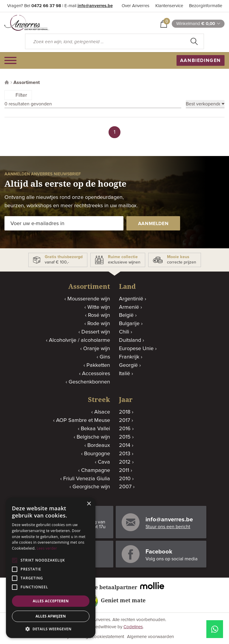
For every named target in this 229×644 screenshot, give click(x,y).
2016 (125, 429)
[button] (51, 629)
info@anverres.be (95, 6)
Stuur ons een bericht (168, 527)
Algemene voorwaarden (150, 637)
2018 (125, 412)
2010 (125, 479)
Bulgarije (129, 324)
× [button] (89, 504)
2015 (125, 437)
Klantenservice (169, 6)
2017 (124, 420)
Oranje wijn (97, 349)
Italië (124, 374)
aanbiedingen (201, 60)
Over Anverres (136, 6)
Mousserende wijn (89, 299)
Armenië (129, 307)
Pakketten (98, 365)
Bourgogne (97, 454)
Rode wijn (99, 324)
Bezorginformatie (206, 6)
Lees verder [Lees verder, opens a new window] (47, 548)
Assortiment (27, 82)
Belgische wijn (93, 437)
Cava (104, 462)
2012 (125, 462)
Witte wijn (99, 307)
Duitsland (130, 340)
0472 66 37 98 (46, 6)
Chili (124, 332)
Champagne (96, 470)
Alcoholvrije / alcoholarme (79, 340)
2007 (125, 487)
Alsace (102, 412)
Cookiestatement (108, 637)
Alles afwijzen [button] (51, 616)
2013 (125, 454)
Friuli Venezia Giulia (87, 479)
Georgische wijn (91, 487)
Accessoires (96, 374)
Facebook (159, 552)
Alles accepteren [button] (51, 601)
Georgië (128, 365)
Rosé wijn (99, 315)
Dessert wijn (96, 332)
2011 (124, 470)
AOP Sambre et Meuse (83, 420)
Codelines (133, 627)
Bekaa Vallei (95, 429)
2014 (125, 445)
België (126, 315)
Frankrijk (129, 357)
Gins (105, 357)
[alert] (51, 568)
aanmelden (153, 224)
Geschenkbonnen (89, 382)
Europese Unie (136, 349)
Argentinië (131, 299)
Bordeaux (99, 445)
